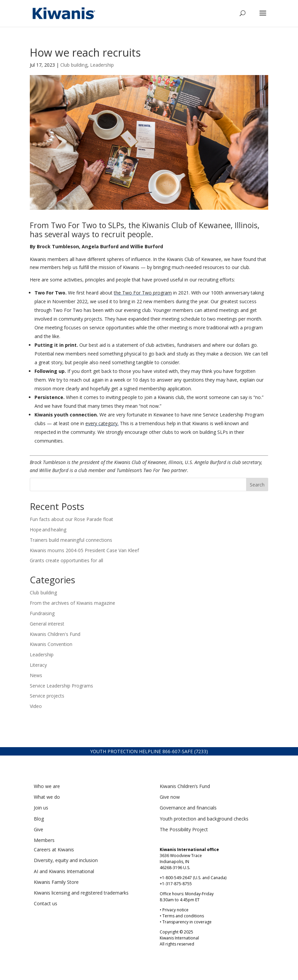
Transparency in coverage (187, 922)
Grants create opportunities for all (66, 560)
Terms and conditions (183, 916)
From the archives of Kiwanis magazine (72, 603)
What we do (47, 797)
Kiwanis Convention (51, 644)
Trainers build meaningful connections (71, 540)
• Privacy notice (174, 910)
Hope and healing (49, 530)
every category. (102, 423)
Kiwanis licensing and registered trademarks (81, 893)
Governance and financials (188, 808)
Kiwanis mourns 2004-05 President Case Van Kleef (85, 550)
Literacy (38, 665)
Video (36, 706)
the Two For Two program (143, 293)
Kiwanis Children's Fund (55, 634)
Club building (74, 65)
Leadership (102, 65)
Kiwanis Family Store (56, 882)
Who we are (47, 786)
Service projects (47, 696)
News (36, 675)
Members (44, 840)
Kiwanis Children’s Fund (185, 786)
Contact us (46, 903)
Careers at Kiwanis (54, 850)
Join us (41, 808)
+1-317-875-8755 (176, 884)
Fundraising (42, 613)
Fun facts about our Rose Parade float (72, 519)
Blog (39, 819)
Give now (170, 797)
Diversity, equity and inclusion (66, 860)
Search (257, 485)
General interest (47, 624)
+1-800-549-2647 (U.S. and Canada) (193, 878)
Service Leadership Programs (61, 686)
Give (39, 829)
